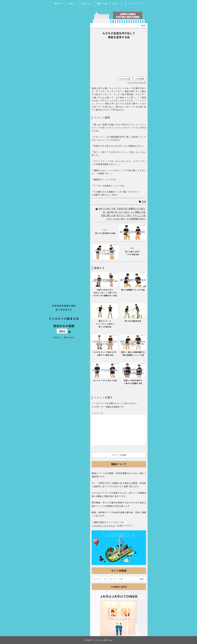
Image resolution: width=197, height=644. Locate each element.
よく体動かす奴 (138, 212)
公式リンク (118, 3)
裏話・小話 (102, 3)
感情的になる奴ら (137, 209)
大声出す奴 (122, 209)
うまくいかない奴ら (116, 219)
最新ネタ (59, 3)
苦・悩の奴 (108, 212)
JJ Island (119, 551)
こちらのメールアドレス (103, 526)
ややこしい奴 (139, 215)
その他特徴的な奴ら (136, 219)
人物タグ (72, 3)
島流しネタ (86, 3)
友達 (144, 201)
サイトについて (135, 3)
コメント (97, 413)
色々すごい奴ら (124, 215)
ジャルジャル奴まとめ (64, 318)
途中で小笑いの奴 (107, 209)
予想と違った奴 (108, 215)
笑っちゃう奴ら (122, 212)
